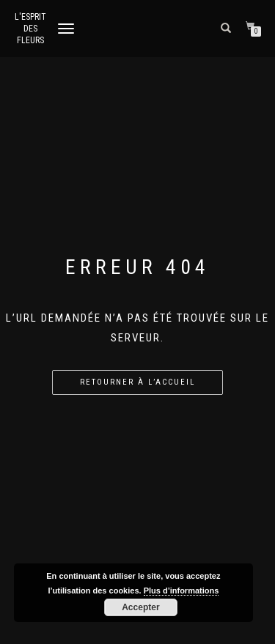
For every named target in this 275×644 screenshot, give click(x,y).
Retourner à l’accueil (137, 382)
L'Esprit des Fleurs (30, 29)
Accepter (140, 607)
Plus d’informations (181, 591)
